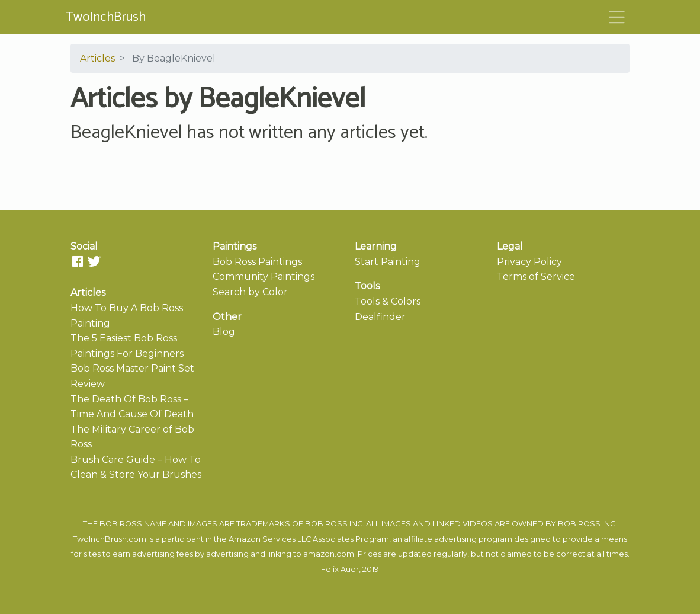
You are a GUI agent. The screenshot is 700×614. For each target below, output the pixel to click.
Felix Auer (340, 569)
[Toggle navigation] (617, 17)
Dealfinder (380, 317)
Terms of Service (536, 276)
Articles (97, 58)
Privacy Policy (529, 262)
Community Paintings (264, 276)
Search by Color (250, 292)
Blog (224, 332)
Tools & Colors (388, 301)
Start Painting (388, 262)
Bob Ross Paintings (257, 262)
